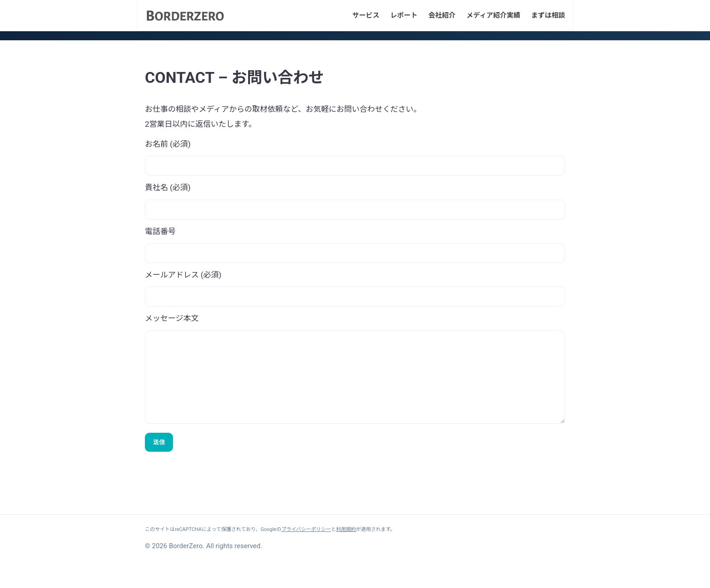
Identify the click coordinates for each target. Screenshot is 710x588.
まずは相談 (548, 15)
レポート (404, 15)
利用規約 (346, 547)
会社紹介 (442, 15)
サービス (366, 15)
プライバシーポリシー (306, 547)
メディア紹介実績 (493, 15)
